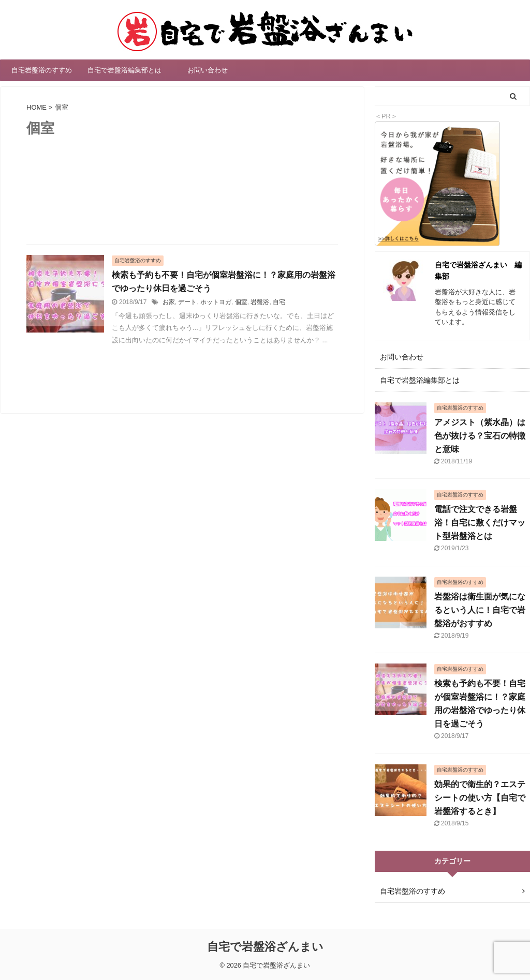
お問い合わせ (208, 70)
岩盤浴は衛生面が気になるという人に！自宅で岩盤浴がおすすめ (480, 610)
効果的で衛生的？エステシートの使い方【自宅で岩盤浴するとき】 (480, 798)
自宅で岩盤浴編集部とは (124, 70)
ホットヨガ (216, 302)
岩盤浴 (260, 302)
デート (187, 302)
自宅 (279, 302)
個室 (241, 302)
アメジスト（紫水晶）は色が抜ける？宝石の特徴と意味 (480, 436)
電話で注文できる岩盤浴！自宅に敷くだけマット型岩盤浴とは (480, 523)
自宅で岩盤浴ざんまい (265, 947)
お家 (169, 302)
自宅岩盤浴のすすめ (42, 70)
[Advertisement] (182, 204)
